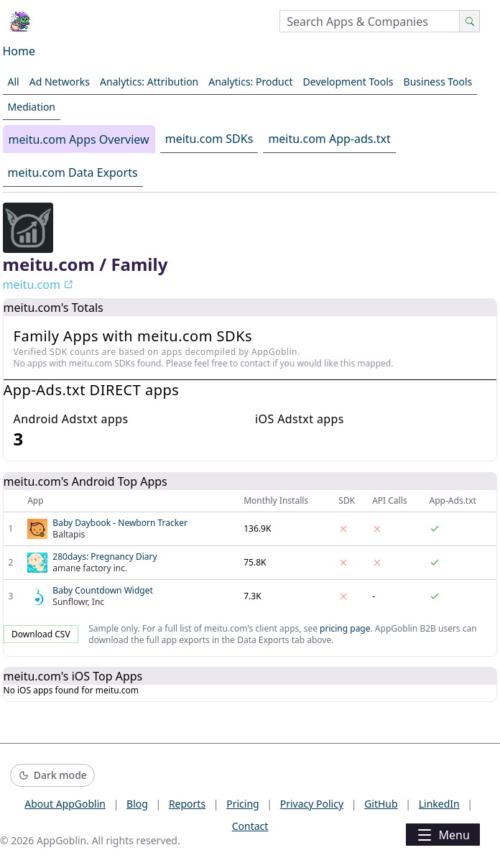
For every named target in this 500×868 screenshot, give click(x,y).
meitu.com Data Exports (73, 172)
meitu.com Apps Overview (79, 139)
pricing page (345, 628)
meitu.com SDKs (209, 139)
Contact (250, 826)
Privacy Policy (312, 804)
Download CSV (41, 634)
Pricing (242, 804)
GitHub (381, 804)
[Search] (469, 21)
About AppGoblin (65, 804)
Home (19, 51)
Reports (187, 804)
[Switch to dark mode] (52, 776)
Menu (443, 835)
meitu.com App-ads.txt (329, 139)
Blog (137, 804)
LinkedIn (439, 804)
